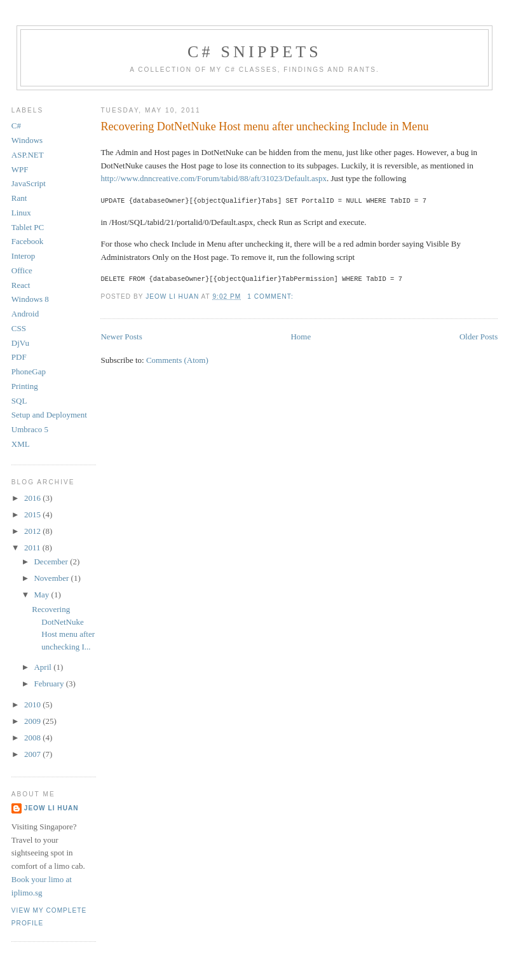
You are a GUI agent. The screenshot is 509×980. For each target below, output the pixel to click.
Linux (21, 213)
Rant (19, 198)
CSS (19, 328)
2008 (33, 738)
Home (301, 335)
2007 (33, 754)
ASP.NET (28, 155)
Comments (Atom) (177, 359)
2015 (33, 514)
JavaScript (29, 183)
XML (21, 444)
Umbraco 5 (30, 429)
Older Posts (478, 335)
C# (16, 126)
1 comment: (271, 295)
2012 (33, 531)
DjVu (20, 343)
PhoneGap (29, 371)
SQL (19, 401)
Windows (27, 140)
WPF (20, 169)
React (21, 285)
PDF (19, 357)
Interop (24, 256)
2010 (33, 704)
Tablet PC (28, 227)
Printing (25, 386)
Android (25, 314)
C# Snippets (254, 52)
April (44, 667)
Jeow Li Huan (51, 808)
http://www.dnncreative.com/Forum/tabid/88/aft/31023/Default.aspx (214, 178)
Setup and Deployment (49, 415)
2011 (33, 548)
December (52, 561)
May (42, 595)
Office (22, 270)
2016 (33, 498)
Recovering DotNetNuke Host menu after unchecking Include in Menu (264, 126)
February (50, 684)
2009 (33, 721)
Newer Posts (121, 335)
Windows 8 (30, 299)
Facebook (28, 241)
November (52, 578)
